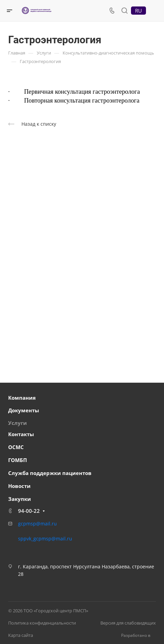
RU (138, 11)
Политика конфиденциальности (42, 623)
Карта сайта (21, 635)
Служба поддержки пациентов (50, 473)
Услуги (18, 423)
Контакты (21, 434)
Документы (24, 410)
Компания (22, 398)
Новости (19, 486)
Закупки (20, 499)
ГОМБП (18, 460)
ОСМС (16, 447)
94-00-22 (29, 511)
